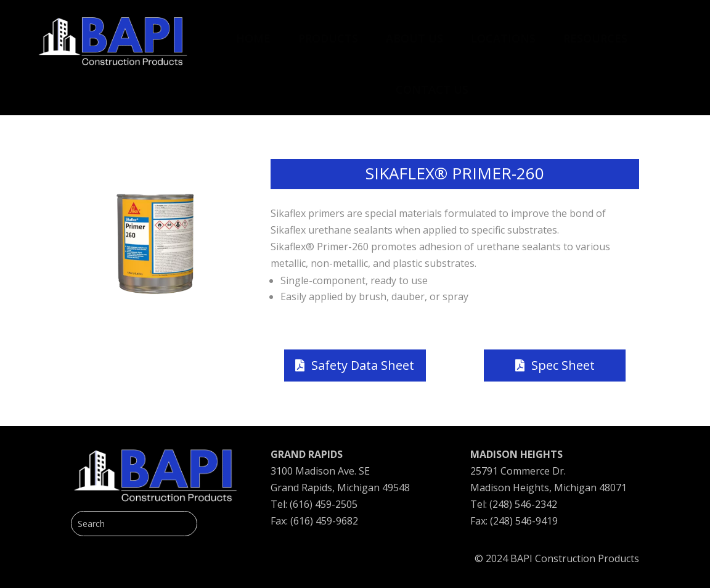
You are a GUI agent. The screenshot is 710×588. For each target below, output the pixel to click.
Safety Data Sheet (363, 365)
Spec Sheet (563, 365)
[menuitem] (253, 32)
